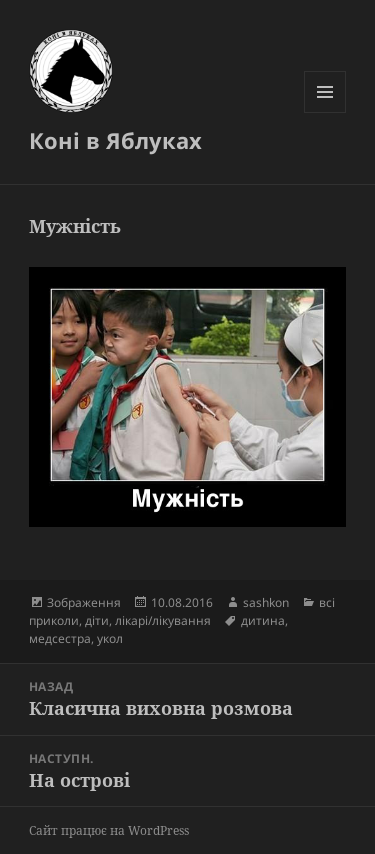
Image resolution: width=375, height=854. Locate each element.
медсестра (60, 638)
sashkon (266, 602)
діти (97, 620)
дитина (263, 620)
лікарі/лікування (163, 620)
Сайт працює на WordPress (109, 830)
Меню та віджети (325, 112)
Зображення (84, 602)
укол (110, 638)
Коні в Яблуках (115, 140)
